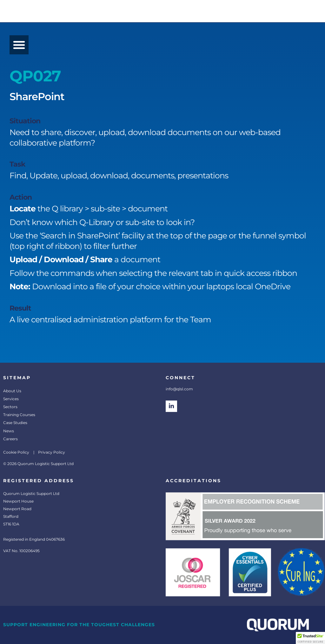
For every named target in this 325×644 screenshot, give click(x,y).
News (9, 431)
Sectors (10, 407)
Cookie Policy (16, 452)
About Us (12, 391)
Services (11, 399)
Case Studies (15, 423)
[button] (19, 45)
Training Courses (19, 415)
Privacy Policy (52, 452)
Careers (10, 439)
